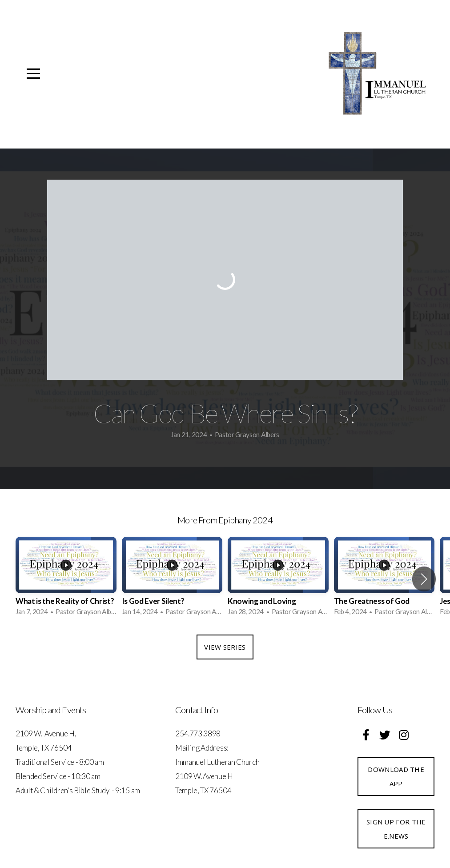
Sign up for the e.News (396, 829)
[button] (424, 579)
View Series (225, 647)
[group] (66, 579)
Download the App (396, 776)
